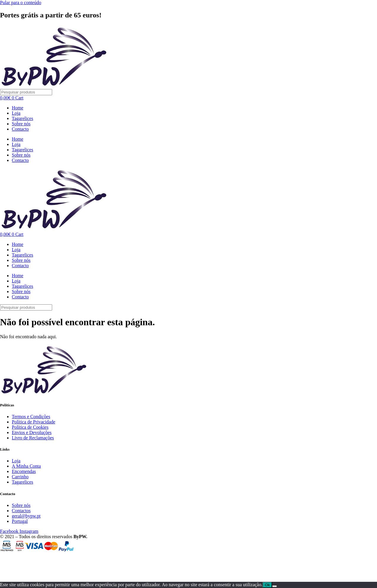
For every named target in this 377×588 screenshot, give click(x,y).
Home (18, 108)
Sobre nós (21, 124)
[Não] (275, 586)
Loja (16, 113)
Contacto (20, 129)
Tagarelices (23, 118)
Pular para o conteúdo (21, 3)
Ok (267, 585)
